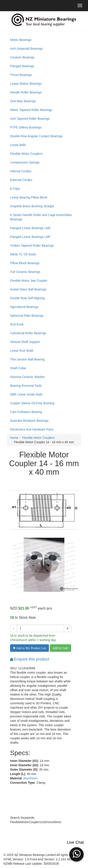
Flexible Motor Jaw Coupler (29, 281)
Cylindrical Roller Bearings (28, 333)
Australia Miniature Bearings (29, 421)
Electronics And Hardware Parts (32, 429)
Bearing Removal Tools (26, 386)
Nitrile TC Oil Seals (23, 254)
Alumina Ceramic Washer (27, 377)
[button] (76, 854)
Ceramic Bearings (22, 57)
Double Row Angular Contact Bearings (36, 136)
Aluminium (30, 778)
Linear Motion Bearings (26, 84)
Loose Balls (18, 145)
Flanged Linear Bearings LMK (30, 228)
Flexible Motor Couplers (26, 154)
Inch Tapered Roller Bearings (30, 119)
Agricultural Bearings (24, 307)
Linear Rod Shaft (22, 351)
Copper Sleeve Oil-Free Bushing (32, 403)
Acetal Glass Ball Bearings (28, 289)
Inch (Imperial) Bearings (26, 49)
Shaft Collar (18, 368)
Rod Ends (17, 324)
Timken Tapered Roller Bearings (32, 246)
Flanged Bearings (22, 66)
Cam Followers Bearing (26, 412)
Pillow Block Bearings (25, 263)
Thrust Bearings (21, 75)
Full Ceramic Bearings (25, 272)
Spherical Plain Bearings (27, 316)
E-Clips (15, 189)
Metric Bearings (21, 40)
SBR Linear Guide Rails (26, 394)
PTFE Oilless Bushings (26, 127)
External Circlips (21, 180)
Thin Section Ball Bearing (27, 359)
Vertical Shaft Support (25, 342)
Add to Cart (60, 648)
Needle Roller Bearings (26, 92)
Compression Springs (25, 162)
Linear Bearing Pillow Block (29, 197)
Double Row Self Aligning (27, 298)
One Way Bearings (23, 101)
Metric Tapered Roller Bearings (31, 110)
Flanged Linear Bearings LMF (30, 237)
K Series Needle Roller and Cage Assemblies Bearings (41, 217)
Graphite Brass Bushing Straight (32, 206)
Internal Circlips (21, 171)
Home (14, 438)
